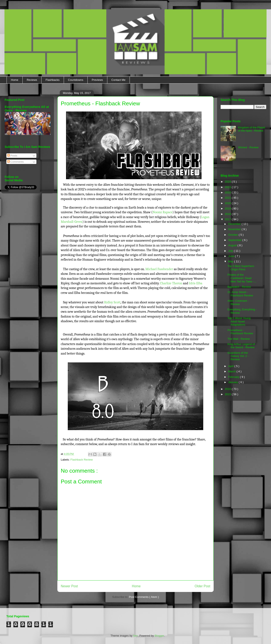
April (231, 366)
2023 (228, 187)
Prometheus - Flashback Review (240, 332)
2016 (228, 389)
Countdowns (76, 80)
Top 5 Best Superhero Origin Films (241, 268)
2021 (228, 198)
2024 (228, 182)
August (233, 245)
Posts (12, 156)
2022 (228, 192)
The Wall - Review (239, 339)
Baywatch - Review (239, 287)
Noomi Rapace (163, 212)
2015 (228, 394)
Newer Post (69, 586)
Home (15, 80)
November (235, 229)
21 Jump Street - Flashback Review (240, 294)
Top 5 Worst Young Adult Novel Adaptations (239, 321)
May (231, 261)
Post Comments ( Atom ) (144, 597)
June (232, 256)
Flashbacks (53, 80)
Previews (97, 80)
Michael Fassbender (160, 269)
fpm (135, 636)
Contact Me (118, 80)
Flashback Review (82, 460)
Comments (15, 162)
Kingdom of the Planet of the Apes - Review (252, 129)
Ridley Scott (112, 302)
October (234, 235)
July (231, 251)
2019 (228, 208)
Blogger (159, 636)
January (234, 382)
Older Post (202, 586)
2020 (228, 203)
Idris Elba (196, 283)
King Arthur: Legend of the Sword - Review (241, 346)
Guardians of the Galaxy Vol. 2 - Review (238, 356)
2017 (228, 219)
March (232, 371)
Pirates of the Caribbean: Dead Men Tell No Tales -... (242, 278)
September (235, 240)
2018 (228, 214)
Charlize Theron (171, 283)
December (235, 224)
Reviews (32, 80)
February (234, 377)
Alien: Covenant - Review (238, 302)
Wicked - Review (248, 147)
